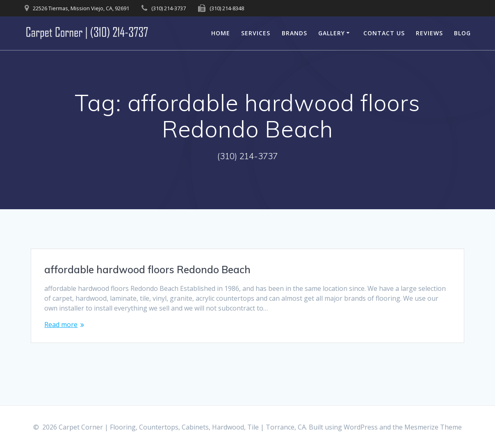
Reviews (429, 33)
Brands (294, 33)
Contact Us (384, 33)
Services (256, 33)
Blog (462, 33)
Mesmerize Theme (433, 427)
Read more (61, 325)
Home (221, 33)
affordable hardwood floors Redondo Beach (147, 270)
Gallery (332, 33)
